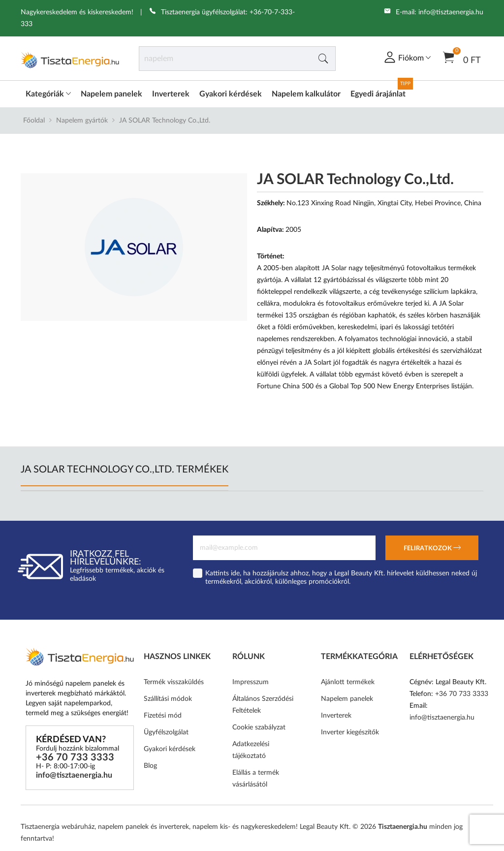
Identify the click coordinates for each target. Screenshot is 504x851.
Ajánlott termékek (348, 682)
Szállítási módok (168, 699)
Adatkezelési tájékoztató (251, 750)
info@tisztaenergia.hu (451, 12)
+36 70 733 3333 (75, 757)
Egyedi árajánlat (378, 94)
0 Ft (462, 57)
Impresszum (251, 682)
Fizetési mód (163, 716)
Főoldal (34, 121)
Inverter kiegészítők (350, 732)
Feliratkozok (432, 549)
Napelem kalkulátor (306, 94)
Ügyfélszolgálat (166, 732)
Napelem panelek (111, 94)
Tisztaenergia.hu (403, 827)
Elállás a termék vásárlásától (256, 779)
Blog (150, 766)
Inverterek (171, 94)
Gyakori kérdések (231, 94)
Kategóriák (48, 94)
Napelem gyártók (82, 121)
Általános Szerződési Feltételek (263, 705)
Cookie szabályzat (259, 727)
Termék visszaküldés (174, 682)
